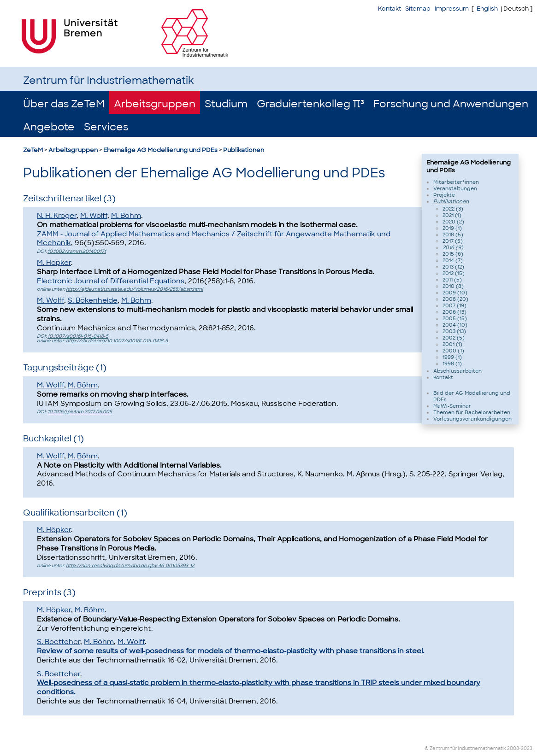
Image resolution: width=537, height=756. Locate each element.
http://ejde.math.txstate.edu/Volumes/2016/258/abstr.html (134, 289)
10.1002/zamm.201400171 (77, 251)
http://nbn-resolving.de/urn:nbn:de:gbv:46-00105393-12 (130, 566)
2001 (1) (452, 344)
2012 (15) (454, 273)
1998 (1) (452, 363)
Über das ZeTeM (64, 104)
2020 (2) (453, 222)
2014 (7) (453, 260)
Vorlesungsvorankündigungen (472, 419)
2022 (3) (453, 209)
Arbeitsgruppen (155, 104)
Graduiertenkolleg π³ (310, 104)
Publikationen (244, 150)
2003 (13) (454, 331)
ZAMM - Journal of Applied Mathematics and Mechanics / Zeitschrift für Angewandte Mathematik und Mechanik (214, 239)
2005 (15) (455, 318)
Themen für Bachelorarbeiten (472, 412)
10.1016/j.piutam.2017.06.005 (80, 412)
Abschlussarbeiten (457, 371)
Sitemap (418, 9)
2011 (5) (452, 280)
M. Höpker (54, 263)
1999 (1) (452, 357)
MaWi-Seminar (452, 406)
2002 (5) (454, 338)
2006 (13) (454, 312)
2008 (513, 748)
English (487, 9)
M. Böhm (126, 216)
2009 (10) (455, 293)
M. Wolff (94, 216)
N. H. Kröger (57, 216)
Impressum (452, 9)
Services (106, 127)
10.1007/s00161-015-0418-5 (78, 336)
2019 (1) (452, 228)
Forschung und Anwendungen (451, 104)
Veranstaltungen (455, 188)
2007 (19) (454, 305)
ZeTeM (33, 150)
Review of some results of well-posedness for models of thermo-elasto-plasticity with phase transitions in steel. (230, 651)
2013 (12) (453, 267)
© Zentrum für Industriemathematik (465, 748)
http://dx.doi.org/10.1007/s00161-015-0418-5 (117, 341)
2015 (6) (453, 254)
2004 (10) (455, 325)
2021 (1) (452, 215)
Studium (226, 104)
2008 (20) (455, 299)
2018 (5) (453, 234)
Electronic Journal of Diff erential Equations (111, 281)
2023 (527, 748)
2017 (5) (453, 241)
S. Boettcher (59, 642)
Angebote (49, 127)
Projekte (444, 195)
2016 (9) (453, 247)
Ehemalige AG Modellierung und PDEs (160, 150)
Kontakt (389, 9)
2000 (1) (453, 351)
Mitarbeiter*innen (456, 182)
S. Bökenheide (93, 300)
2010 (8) (453, 286)
